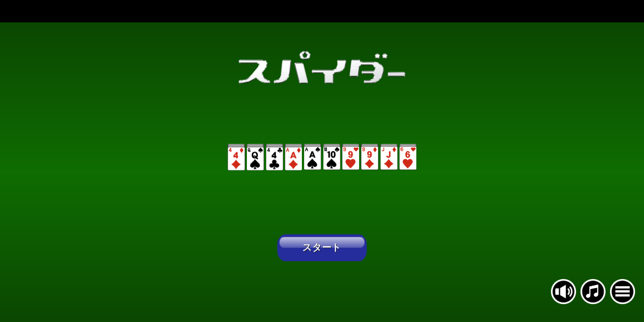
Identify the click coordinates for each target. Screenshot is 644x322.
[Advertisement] (322, 11)
